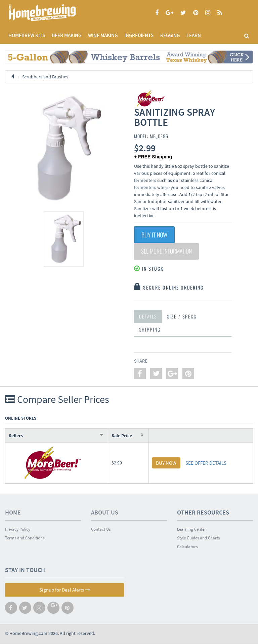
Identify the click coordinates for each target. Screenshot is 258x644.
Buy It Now (154, 235)
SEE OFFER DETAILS (206, 463)
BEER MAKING (67, 35)
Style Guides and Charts (198, 538)
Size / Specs (182, 317)
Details (148, 317)
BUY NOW (166, 463)
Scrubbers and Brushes (45, 77)
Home (13, 513)
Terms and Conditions (25, 538)
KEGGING (170, 35)
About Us (105, 513)
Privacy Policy (18, 529)
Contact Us (101, 529)
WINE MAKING (103, 35)
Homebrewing (52, 13)
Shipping (150, 330)
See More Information (167, 252)
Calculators (187, 547)
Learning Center (191, 529)
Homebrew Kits (27, 35)
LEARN (194, 35)
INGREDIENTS (139, 35)
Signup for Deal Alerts (65, 590)
